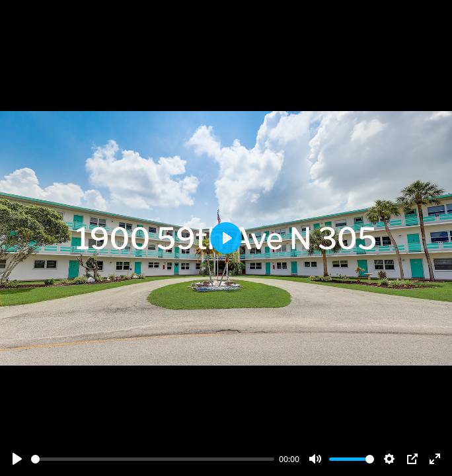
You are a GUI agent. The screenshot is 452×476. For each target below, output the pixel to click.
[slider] (153, 459)
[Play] (17, 459)
